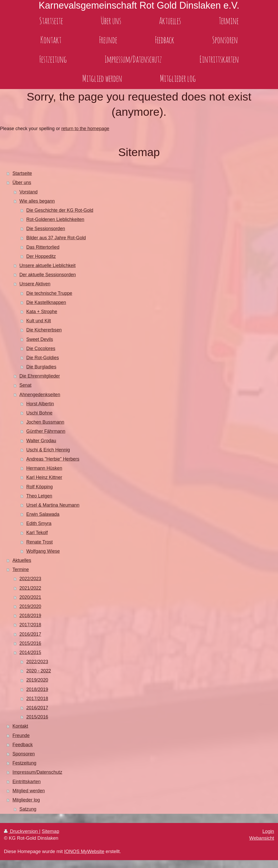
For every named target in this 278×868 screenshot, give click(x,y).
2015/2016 (30, 643)
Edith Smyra (39, 523)
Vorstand (28, 192)
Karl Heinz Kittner (44, 477)
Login (268, 831)
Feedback (23, 745)
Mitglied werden (29, 791)
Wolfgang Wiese (43, 551)
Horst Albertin (40, 404)
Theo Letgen (39, 496)
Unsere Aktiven (35, 284)
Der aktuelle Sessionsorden (48, 275)
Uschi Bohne (39, 413)
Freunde (21, 736)
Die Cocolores (41, 349)
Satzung (28, 809)
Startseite (22, 173)
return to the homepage (85, 129)
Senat (25, 385)
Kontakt (20, 726)
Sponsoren (24, 754)
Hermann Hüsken (44, 468)
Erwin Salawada (43, 514)
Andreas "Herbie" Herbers (53, 459)
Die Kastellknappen (46, 302)
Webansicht (262, 838)
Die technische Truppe (49, 293)
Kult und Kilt (39, 321)
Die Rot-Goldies (42, 358)
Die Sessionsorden (46, 229)
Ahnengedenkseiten (40, 395)
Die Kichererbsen (44, 330)
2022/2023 (30, 579)
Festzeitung (25, 763)
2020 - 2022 (39, 671)
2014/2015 (30, 653)
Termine (21, 570)
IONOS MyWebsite (84, 852)
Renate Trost (39, 542)
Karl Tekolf (37, 533)
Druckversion (22, 831)
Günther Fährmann (46, 431)
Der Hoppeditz (41, 256)
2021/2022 (30, 588)
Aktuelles (22, 560)
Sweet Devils (40, 339)
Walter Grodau (41, 441)
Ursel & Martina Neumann (53, 505)
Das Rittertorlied (43, 247)
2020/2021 (30, 597)
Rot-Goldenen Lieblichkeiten (55, 219)
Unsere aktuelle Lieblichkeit (47, 266)
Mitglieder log (26, 800)
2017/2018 (30, 625)
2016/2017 (30, 634)
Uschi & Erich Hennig (48, 450)
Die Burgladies (41, 367)
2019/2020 (30, 606)
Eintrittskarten (27, 782)
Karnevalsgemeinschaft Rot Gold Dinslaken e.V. (139, 5)
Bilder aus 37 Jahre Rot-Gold (56, 238)
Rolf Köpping (39, 487)
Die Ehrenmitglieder (40, 376)
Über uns (22, 183)
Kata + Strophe (42, 312)
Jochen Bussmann (45, 422)
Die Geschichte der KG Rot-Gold (60, 210)
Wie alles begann (37, 201)
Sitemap (50, 831)
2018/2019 (30, 616)
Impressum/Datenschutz (38, 772)
